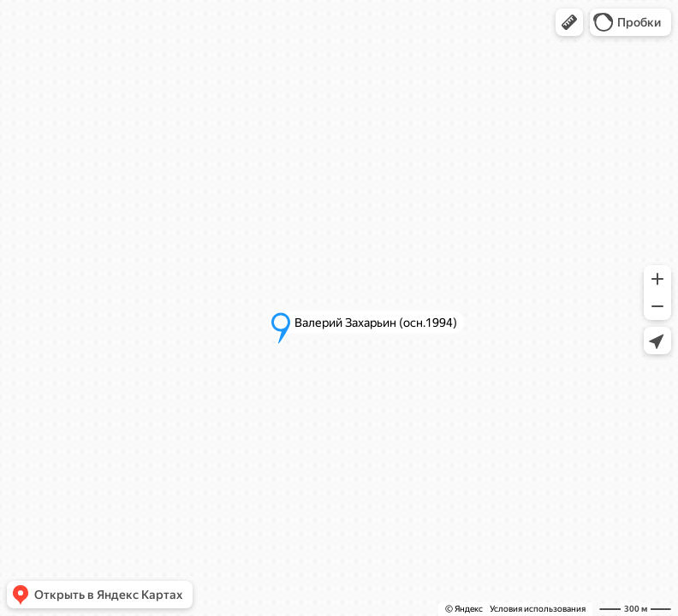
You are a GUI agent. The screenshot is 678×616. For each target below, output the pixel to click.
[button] (569, 22)
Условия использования (538, 609)
